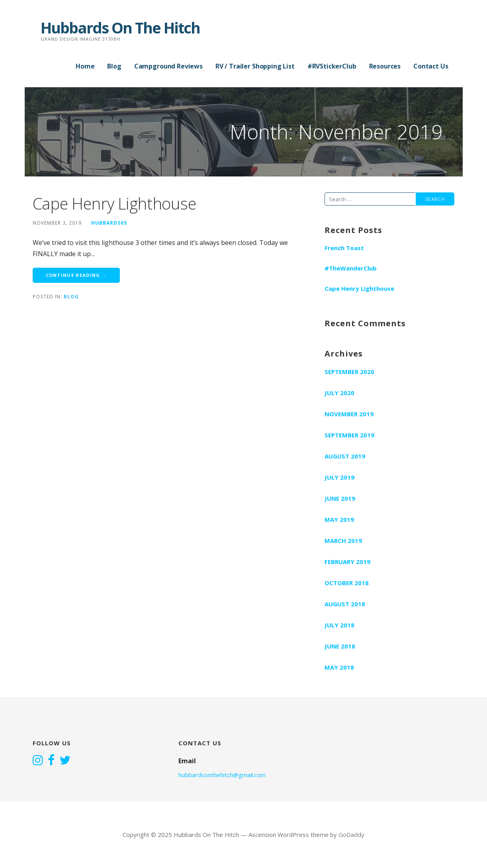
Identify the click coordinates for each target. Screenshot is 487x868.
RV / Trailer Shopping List (255, 66)
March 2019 (343, 541)
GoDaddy (351, 835)
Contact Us (431, 66)
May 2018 (339, 667)
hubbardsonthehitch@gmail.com (222, 775)
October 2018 (347, 583)
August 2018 (345, 604)
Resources (385, 66)
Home (85, 66)
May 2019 (339, 519)
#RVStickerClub (332, 66)
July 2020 (339, 393)
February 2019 (347, 562)
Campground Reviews (168, 66)
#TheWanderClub (351, 268)
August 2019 (345, 456)
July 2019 (339, 477)
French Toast (344, 248)
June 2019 (340, 498)
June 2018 (340, 646)
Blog (114, 66)
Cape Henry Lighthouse (114, 203)
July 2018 (339, 625)
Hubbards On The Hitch (120, 27)
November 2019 (349, 414)
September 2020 (349, 372)
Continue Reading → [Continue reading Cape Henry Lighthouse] (76, 275)
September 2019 (349, 435)
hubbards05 (109, 223)
